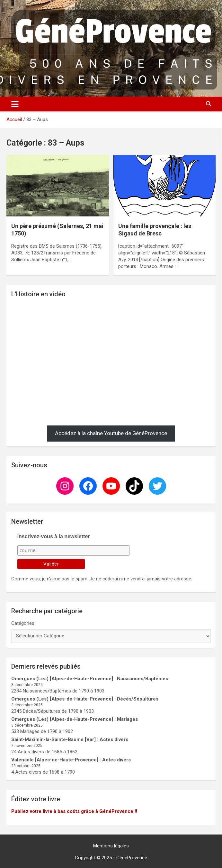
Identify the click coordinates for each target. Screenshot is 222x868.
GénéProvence (132, 858)
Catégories (23, 623)
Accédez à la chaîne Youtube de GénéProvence (111, 433)
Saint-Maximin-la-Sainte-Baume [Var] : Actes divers (70, 739)
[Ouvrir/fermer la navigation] (15, 104)
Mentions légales (111, 846)
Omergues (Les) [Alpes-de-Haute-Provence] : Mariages (75, 719)
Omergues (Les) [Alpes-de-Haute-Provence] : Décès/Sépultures (85, 699)
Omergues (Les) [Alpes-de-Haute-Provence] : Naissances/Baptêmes (90, 679)
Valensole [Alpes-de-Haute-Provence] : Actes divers (71, 760)
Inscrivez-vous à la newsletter (54, 536)
